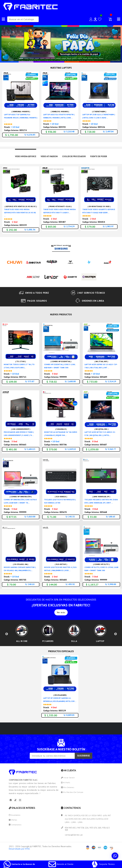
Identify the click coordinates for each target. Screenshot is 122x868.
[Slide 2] (32, 58)
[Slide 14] (96, 58)
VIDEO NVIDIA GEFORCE (22, 157)
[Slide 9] (69, 58)
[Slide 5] (48, 58)
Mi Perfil (66, 789)
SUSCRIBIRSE (84, 763)
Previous (7, 638)
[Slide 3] (37, 58)
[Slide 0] (21, 58)
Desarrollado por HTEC (19, 856)
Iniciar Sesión (69, 784)
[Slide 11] (80, 58)
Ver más (61, 613)
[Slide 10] (74, 58)
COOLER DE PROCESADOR (75, 157)
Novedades (15, 822)
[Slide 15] (101, 58)
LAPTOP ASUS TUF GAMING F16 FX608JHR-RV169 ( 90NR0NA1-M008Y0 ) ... (21, 118)
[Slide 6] (53, 58)
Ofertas (13, 827)
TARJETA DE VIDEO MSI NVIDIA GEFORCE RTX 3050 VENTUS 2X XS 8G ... (20, 213)
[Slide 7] (58, 58)
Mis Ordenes (68, 794)
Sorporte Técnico (103, 864)
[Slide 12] (85, 58)
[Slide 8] (64, 58)
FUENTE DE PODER (102, 157)
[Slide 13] (90, 58)
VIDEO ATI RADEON (48, 157)
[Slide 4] (42, 58)
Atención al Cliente (61, 864)
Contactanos (16, 832)
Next (116, 638)
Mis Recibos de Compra (73, 799)
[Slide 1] (26, 58)
